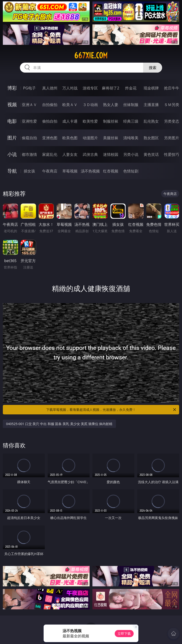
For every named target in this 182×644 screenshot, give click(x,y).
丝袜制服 (131, 105)
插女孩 (29, 171)
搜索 (153, 68)
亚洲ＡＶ (29, 105)
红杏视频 (111, 171)
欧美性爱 (90, 121)
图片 (12, 138)
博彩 (12, 88)
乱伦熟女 (151, 121)
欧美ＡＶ (70, 105)
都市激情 (29, 154)
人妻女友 (70, 154)
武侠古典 (90, 154)
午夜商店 (50, 171)
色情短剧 (131, 171)
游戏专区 (90, 88)
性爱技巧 (172, 154)
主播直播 (151, 105)
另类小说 (131, 154)
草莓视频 (70, 171)
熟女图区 (151, 138)
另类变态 (172, 121)
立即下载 (124, 633)
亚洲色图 (50, 138)
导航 (12, 171)
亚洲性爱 (29, 121)
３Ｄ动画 (90, 105)
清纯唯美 (131, 138)
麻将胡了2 (111, 88)
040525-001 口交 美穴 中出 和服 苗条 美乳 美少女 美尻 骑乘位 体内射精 (59, 424)
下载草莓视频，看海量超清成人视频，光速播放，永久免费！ (111, 410)
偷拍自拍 (50, 121)
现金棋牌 (151, 88)
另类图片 (172, 138)
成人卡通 (70, 121)
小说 (12, 154)
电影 (12, 121)
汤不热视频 (90, 171)
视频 (12, 104)
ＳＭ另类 (172, 105)
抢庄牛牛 (172, 88)
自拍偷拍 (50, 105)
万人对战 (70, 88)
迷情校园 (111, 154)
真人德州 (50, 88)
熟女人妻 (111, 105)
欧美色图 (70, 138)
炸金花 (131, 88)
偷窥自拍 (29, 138)
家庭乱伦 (50, 154)
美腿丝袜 (111, 138)
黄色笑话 (151, 154)
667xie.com (91, 56)
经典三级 (131, 121)
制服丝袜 (111, 121)
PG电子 (29, 88)
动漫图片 (90, 138)
